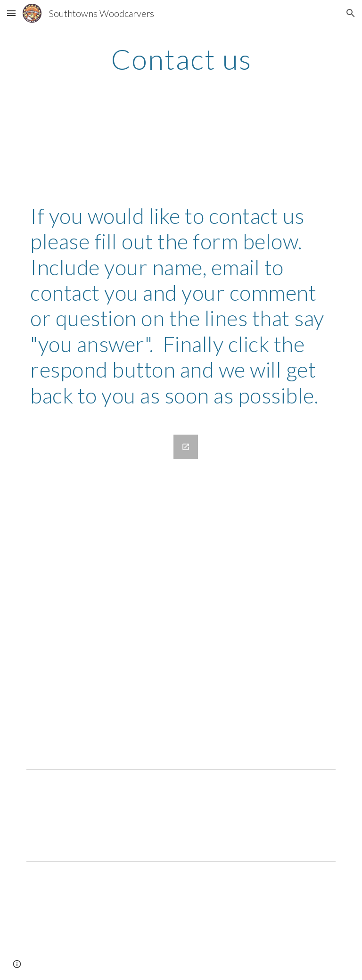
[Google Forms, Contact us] (115, 594)
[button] (11, 13)
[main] (181, 59)
